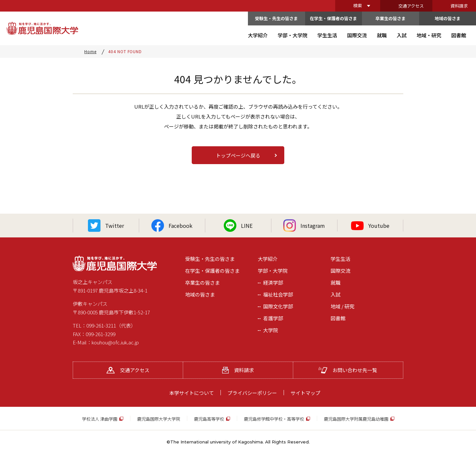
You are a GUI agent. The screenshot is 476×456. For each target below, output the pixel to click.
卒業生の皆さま (391, 18)
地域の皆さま (448, 18)
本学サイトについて (192, 393)
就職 (336, 282)
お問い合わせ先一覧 (348, 370)
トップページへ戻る (238, 155)
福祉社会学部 (278, 294)
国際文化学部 (278, 306)
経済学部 (273, 282)
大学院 (271, 330)
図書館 (338, 318)
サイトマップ (305, 393)
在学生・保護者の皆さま (333, 18)
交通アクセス (411, 6)
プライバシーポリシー (252, 393)
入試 (336, 294)
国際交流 (340, 271)
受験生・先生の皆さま (276, 18)
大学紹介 (268, 259)
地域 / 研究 (342, 306)
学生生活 (340, 259)
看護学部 (273, 318)
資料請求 (459, 6)
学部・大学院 (273, 271)
